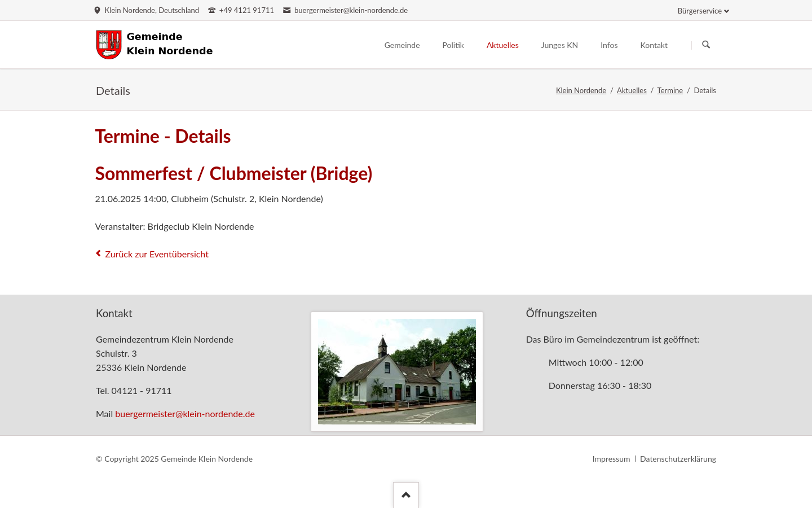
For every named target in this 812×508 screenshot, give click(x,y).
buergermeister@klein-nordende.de (185, 413)
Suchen (706, 45)
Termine (670, 90)
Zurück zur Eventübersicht (157, 254)
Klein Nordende (581, 90)
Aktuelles (632, 90)
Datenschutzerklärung (678, 459)
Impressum (612, 459)
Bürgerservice (700, 11)
